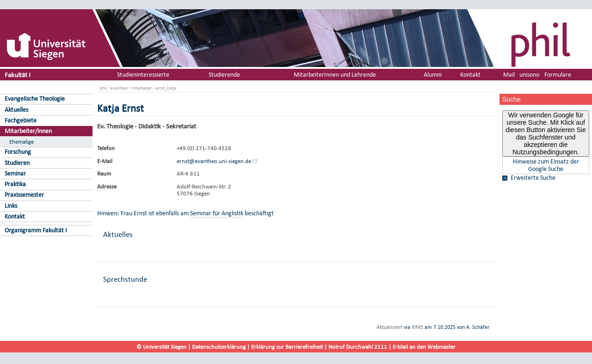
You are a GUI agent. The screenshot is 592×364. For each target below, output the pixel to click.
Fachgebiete (21, 120)
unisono (529, 75)
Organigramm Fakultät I (36, 230)
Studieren (17, 163)
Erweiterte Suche (533, 178)
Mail (509, 75)
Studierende (224, 75)
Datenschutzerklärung (219, 347)
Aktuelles (16, 110)
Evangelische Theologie (35, 99)
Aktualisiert (389, 327)
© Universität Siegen (161, 347)
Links (11, 206)
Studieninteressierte (143, 75)
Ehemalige (22, 142)
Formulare (558, 75)
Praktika (15, 184)
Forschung (18, 152)
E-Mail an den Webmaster (424, 347)
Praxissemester (24, 195)
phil (103, 88)
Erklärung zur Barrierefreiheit (287, 347)
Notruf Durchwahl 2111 (358, 347)
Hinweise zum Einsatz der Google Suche (546, 165)
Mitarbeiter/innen (28, 131)
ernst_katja (166, 88)
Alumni (433, 75)
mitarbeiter (142, 88)
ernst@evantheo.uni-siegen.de (214, 161)
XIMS (417, 327)
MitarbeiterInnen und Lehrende (335, 75)
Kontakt (15, 216)
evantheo (119, 88)
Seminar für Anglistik (217, 213)
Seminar (15, 173)
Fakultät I (18, 75)
